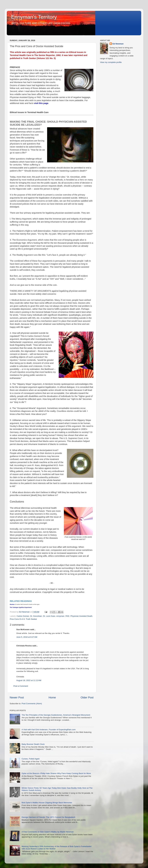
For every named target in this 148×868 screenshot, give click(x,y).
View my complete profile (111, 62)
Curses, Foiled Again (31, 759)
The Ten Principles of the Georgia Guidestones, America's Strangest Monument (56, 715)
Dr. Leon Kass (49, 616)
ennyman (60, 616)
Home (52, 697)
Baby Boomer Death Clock (33, 744)
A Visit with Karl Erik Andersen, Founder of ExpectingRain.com (48, 730)
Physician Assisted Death (81, 616)
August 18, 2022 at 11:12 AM (29, 680)
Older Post (87, 697)
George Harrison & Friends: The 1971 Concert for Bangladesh (48, 817)
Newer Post (17, 697)
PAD (67, 616)
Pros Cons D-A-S (17, 619)
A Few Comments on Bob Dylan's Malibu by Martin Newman (48, 832)
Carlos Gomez (23, 616)
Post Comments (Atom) (32, 704)
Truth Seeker (32, 619)
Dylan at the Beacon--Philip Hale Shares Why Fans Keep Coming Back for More (56, 773)
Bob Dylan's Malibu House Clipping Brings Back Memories (47, 803)
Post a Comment (21, 686)
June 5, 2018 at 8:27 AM (27, 637)
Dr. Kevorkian (36, 616)
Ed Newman (118, 44)
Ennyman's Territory (34, 17)
